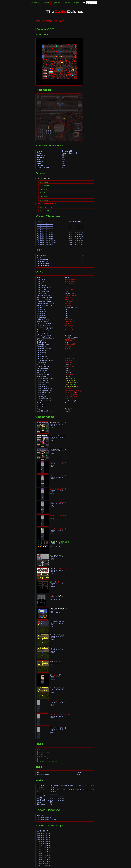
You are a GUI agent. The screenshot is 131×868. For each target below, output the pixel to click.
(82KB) (46, 29)
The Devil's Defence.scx (45, 224)
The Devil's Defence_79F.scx (46, 240)
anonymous (54, 794)
